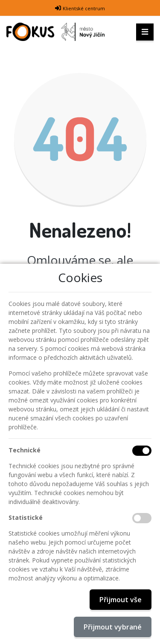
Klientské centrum (84, 8)
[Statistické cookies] (142, 518)
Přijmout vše (121, 600)
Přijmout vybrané (113, 627)
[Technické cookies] (142, 451)
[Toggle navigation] (145, 32)
